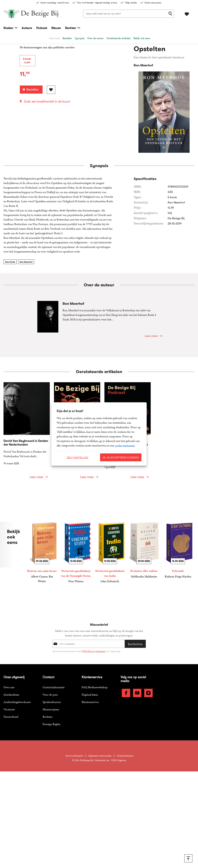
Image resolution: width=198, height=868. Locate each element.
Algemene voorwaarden (100, 756)
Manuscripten (51, 709)
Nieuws (56, 28)
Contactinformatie (54, 687)
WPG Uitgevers (119, 760)
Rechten (71, 28)
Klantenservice (90, 702)
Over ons (9, 687)
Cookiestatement (125, 756)
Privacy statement (74, 756)
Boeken (8, 28)
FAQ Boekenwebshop (95, 687)
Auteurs (27, 28)
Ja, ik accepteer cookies (121, 457)
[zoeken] (171, 14)
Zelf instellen (77, 457)
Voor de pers (50, 695)
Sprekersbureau (52, 702)
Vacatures (9, 709)
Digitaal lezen (90, 695)
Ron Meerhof (26, 262)
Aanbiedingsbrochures (17, 702)
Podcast (42, 28)
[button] (190, 372)
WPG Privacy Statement (93, 651)
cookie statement (125, 445)
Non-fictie (10, 262)
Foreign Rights (51, 724)
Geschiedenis (11, 695)
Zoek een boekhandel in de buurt (47, 101)
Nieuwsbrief (11, 717)
